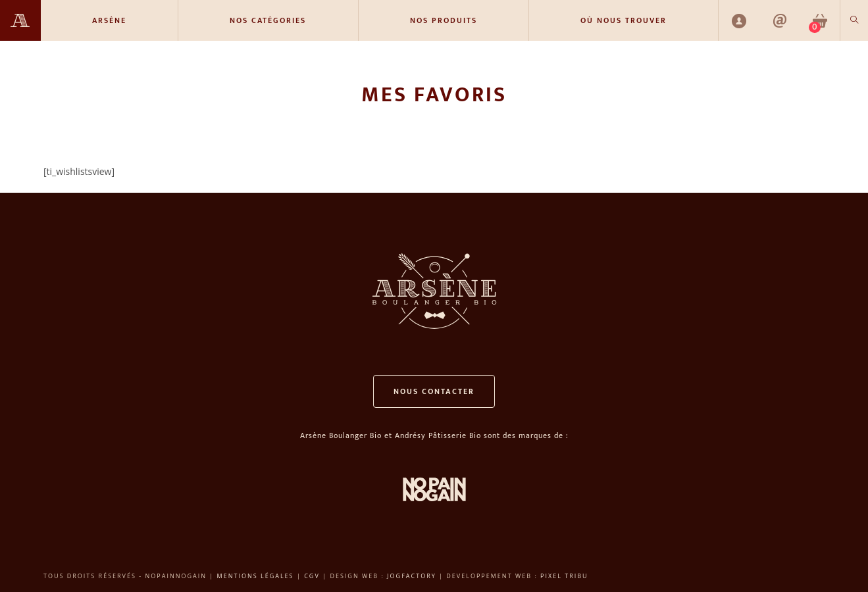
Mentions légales (256, 576)
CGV (312, 576)
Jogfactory (412, 576)
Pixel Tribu (564, 576)
